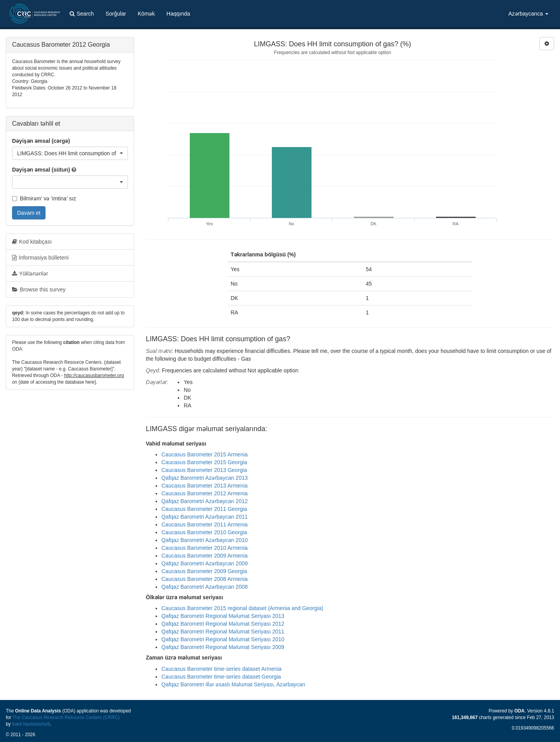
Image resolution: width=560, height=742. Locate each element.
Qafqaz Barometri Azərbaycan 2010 (205, 540)
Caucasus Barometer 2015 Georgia (204, 462)
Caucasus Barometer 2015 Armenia (205, 454)
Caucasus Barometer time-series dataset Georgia (221, 677)
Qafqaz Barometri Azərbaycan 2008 (205, 587)
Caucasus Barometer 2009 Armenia (205, 556)
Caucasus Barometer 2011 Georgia (204, 509)
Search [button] (82, 14)
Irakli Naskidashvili (31, 724)
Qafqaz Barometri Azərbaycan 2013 (205, 478)
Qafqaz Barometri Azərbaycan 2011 (205, 517)
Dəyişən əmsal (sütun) (41, 170)
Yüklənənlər (30, 274)
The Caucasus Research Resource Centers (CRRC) (66, 717)
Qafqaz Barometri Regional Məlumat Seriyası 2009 (223, 647)
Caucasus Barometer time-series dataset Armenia (221, 669)
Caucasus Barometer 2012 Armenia (205, 493)
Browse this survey (39, 289)
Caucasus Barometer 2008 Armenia (205, 579)
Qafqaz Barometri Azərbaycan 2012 (205, 501)
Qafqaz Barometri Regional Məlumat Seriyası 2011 (223, 631)
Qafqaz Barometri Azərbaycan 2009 (205, 563)
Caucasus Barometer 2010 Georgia (204, 532)
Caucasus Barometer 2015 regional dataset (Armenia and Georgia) (242, 608)
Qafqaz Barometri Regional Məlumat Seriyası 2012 (223, 624)
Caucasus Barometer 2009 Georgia (204, 571)
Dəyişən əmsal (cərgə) (41, 141)
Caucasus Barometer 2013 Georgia (204, 470)
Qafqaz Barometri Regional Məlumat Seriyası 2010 (223, 639)
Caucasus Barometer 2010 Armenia (205, 548)
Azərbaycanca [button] (528, 14)
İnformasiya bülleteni (40, 258)
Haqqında (178, 14)
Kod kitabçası (32, 242)
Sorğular (116, 14)
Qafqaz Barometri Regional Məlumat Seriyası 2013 (223, 616)
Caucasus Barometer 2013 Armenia (205, 486)
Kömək (146, 14)
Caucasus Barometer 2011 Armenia (205, 524)
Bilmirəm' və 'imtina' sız (44, 198)
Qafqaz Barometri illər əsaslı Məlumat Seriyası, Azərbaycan (233, 684)
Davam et (29, 213)
